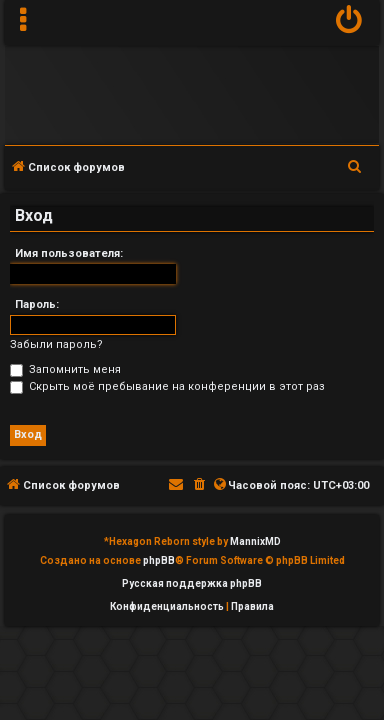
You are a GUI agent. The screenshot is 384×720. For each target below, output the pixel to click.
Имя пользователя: (69, 253)
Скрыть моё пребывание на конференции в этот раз (167, 386)
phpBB (159, 560)
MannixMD (255, 541)
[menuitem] (349, 22)
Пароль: (37, 304)
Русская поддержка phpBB (192, 583)
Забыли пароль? (56, 344)
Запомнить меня (65, 369)
